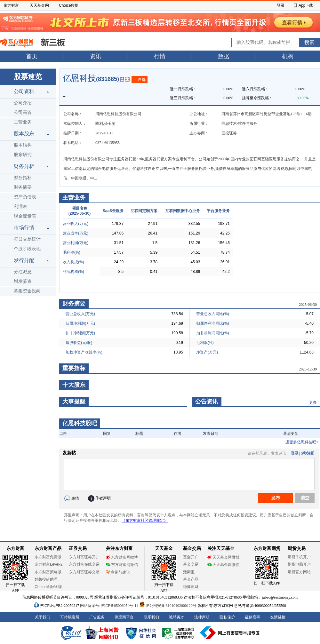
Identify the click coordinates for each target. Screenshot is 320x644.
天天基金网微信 (223, 565)
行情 (160, 56)
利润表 (20, 207)
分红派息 (23, 272)
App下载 (306, 5)
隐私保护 (227, 617)
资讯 (96, 56)
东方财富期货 (267, 549)
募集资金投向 (27, 291)
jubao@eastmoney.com (280, 597)
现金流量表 (25, 216)
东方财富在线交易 (84, 564)
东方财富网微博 (122, 557)
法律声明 (202, 617)
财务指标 (23, 178)
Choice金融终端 (48, 587)
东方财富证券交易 (84, 572)
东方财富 (11, 5)
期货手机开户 (299, 557)
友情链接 (278, 617)
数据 (224, 56)
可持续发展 (70, 617)
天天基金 (164, 549)
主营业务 (23, 122)
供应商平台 (124, 617)
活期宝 (189, 572)
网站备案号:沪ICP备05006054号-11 (110, 606)
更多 (313, 402)
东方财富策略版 (48, 572)
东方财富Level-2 (48, 564)
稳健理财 (191, 587)
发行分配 (24, 260)
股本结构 (23, 145)
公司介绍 (23, 103)
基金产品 (191, 579)
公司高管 (23, 112)
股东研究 (23, 155)
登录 (281, 5)
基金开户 (191, 557)
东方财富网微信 (122, 565)
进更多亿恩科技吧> (302, 442)
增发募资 (23, 281)
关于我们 (43, 617)
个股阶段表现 (27, 249)
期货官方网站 (299, 572)
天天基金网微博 (223, 557)
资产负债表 (25, 197)
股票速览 (28, 77)
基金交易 (191, 564)
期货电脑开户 (299, 564)
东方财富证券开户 (84, 557)
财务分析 (24, 166)
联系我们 (151, 617)
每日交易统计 (27, 239)
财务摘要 (23, 187)
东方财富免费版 (48, 557)
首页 (32, 56)
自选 (140, 80)
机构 (288, 56)
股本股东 (24, 134)
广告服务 (97, 617)
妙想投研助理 (46, 579)
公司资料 (24, 91)
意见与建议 (118, 572)
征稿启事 (252, 617)
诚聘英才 (177, 617)
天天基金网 (39, 5)
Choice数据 (69, 5)
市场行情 (24, 228)
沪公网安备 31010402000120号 (168, 606)
